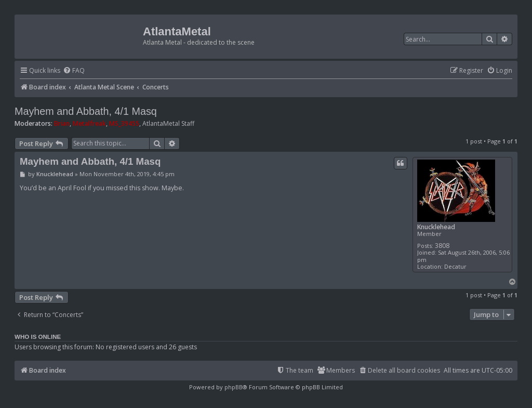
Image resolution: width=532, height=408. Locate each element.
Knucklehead (436, 227)
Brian (62, 123)
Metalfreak (89, 123)
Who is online (38, 337)
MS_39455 (124, 123)
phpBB (234, 387)
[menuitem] (74, 71)
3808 (442, 246)
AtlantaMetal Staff (168, 124)
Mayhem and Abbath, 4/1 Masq (86, 111)
